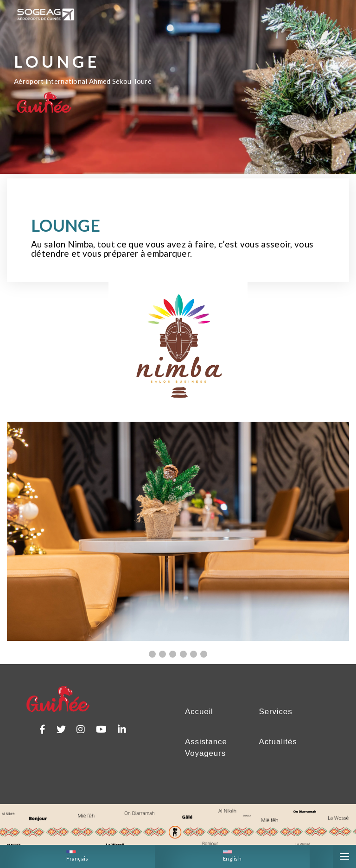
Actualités (278, 751)
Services (276, 720)
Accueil (199, 720)
